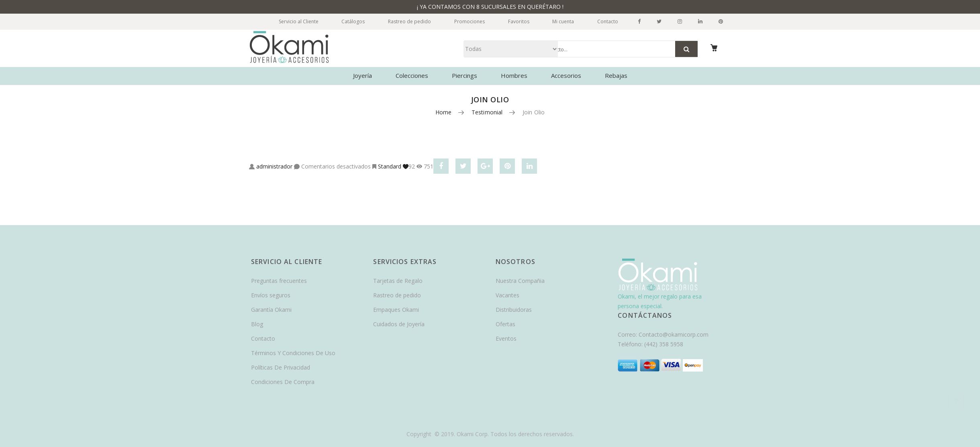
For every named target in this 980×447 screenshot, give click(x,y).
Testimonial (487, 112)
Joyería (362, 75)
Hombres (514, 75)
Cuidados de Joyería (399, 324)
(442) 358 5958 (664, 344)
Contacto (607, 21)
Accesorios (566, 75)
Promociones (466, 21)
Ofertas (505, 324)
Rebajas (616, 75)
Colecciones (412, 75)
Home (444, 112)
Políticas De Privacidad (281, 367)
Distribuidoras (514, 310)
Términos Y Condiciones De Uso (293, 353)
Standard (390, 166)
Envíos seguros (271, 295)
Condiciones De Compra (283, 382)
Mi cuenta (562, 21)
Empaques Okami (396, 310)
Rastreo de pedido (405, 21)
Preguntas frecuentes (279, 281)
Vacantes (507, 295)
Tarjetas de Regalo (398, 281)
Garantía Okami (271, 310)
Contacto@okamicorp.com (674, 334)
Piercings (464, 75)
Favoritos (516, 21)
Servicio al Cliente (293, 21)
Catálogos (348, 21)
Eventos (506, 338)
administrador (274, 166)
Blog (257, 324)
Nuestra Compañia (520, 281)
